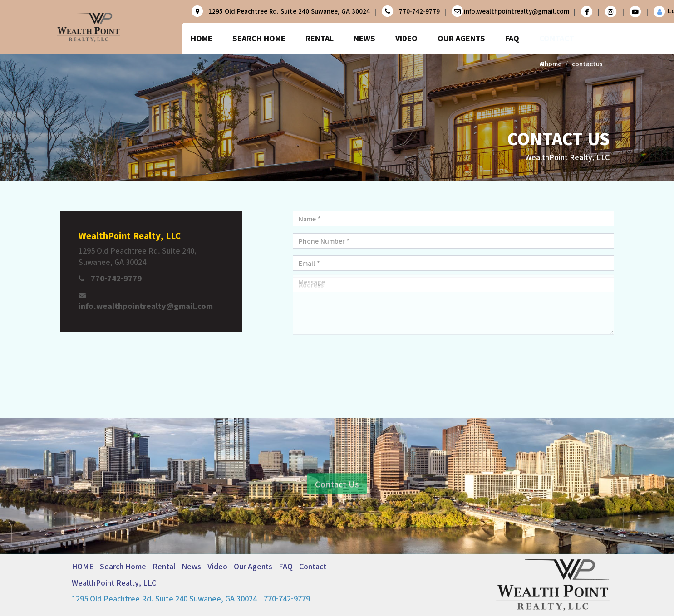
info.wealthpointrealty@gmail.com (517, 11)
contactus (587, 64)
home (550, 64)
